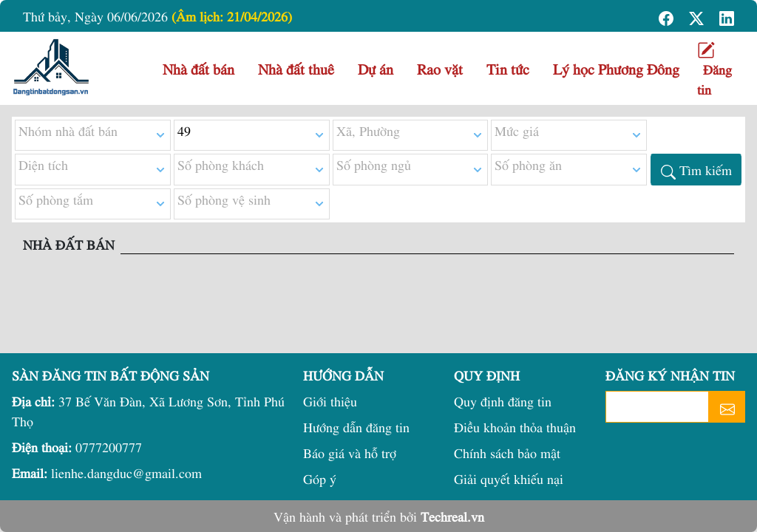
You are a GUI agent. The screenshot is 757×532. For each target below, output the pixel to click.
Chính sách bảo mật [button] (507, 453)
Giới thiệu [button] (330, 401)
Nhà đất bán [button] (198, 68)
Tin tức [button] (508, 68)
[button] (668, 16)
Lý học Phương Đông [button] (616, 68)
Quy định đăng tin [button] (503, 401)
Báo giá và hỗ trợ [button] (350, 453)
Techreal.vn (452, 516)
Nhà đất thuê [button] (296, 68)
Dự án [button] (376, 68)
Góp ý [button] (320, 478)
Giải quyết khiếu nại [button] (509, 478)
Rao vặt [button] (440, 68)
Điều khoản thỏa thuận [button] (515, 427)
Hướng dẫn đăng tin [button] (356, 427)
